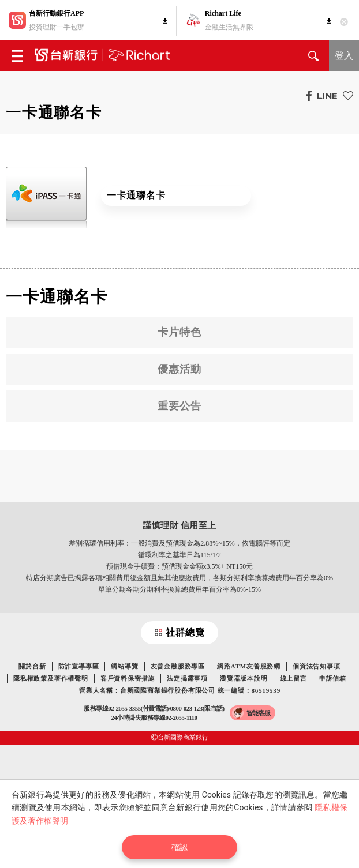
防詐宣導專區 (79, 666)
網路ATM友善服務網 (249, 666)
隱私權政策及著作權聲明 (51, 678)
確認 (179, 847)
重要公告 (179, 406)
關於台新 (32, 666)
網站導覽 (124, 666)
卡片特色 (179, 332)
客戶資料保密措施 (128, 678)
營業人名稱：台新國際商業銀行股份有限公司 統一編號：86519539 (180, 690)
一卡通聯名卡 (136, 195)
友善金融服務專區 (178, 666)
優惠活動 (179, 369)
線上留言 (293, 678)
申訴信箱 (333, 678)
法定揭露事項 (187, 678)
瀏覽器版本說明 (244, 678)
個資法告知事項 (317, 666)
